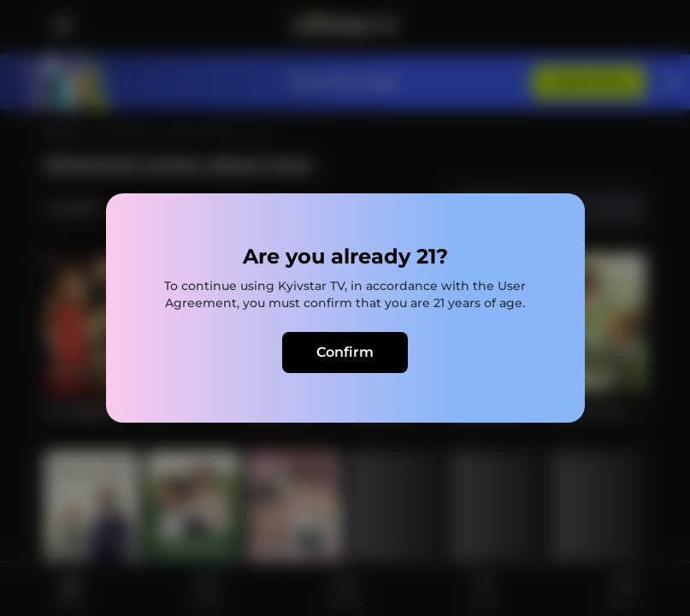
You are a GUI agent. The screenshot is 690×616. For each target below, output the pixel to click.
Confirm (345, 352)
